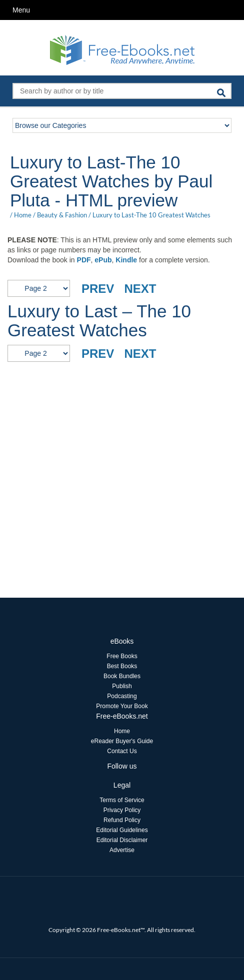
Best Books (122, 666)
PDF (84, 260)
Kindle (126, 260)
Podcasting (122, 696)
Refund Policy (122, 820)
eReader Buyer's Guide (122, 741)
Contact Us (122, 751)
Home (23, 215)
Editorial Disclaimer (122, 840)
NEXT (140, 289)
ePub (103, 260)
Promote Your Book (122, 706)
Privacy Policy (122, 810)
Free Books (122, 656)
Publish (122, 686)
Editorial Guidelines (122, 830)
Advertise (122, 850)
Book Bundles (122, 676)
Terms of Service (122, 800)
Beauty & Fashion (62, 215)
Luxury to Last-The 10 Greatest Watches (151, 215)
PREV (98, 289)
